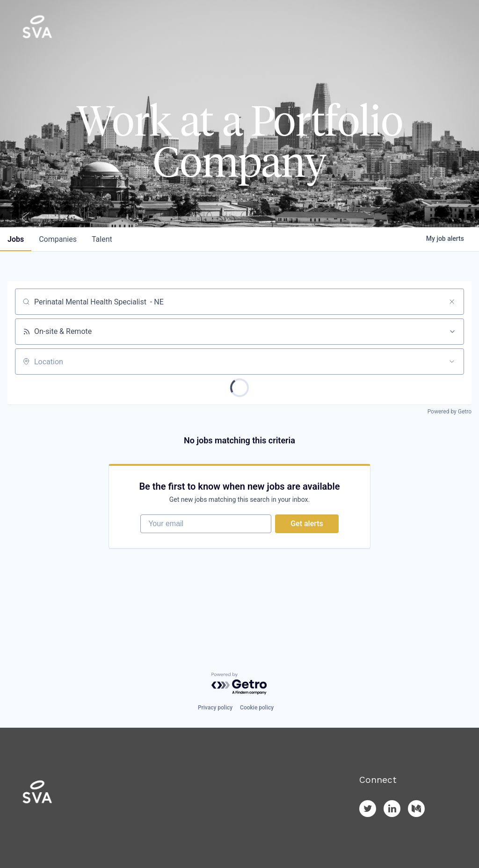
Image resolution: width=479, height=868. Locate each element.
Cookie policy (257, 708)
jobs (16, 239)
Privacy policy (215, 708)
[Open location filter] (452, 362)
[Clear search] (452, 302)
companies (58, 239)
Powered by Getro (450, 412)
